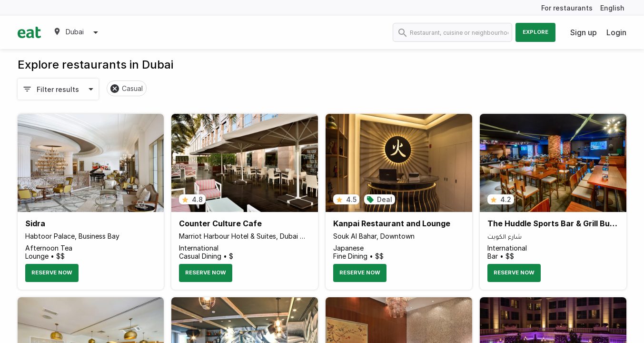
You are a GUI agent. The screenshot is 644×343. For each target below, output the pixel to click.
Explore (535, 32)
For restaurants (567, 8)
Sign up (584, 32)
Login (616, 32)
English (612, 8)
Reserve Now (52, 272)
